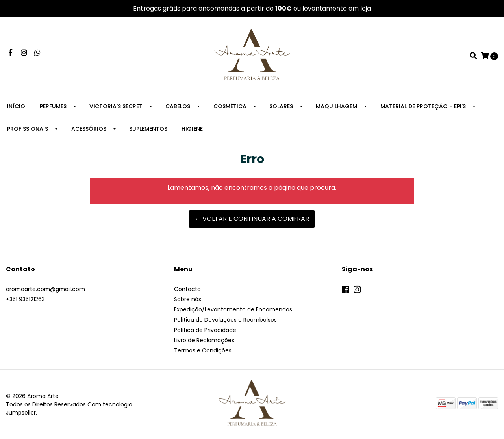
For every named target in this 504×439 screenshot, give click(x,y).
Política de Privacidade (205, 330)
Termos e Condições (203, 350)
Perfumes (53, 106)
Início (16, 106)
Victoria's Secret (116, 106)
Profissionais (28, 129)
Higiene (192, 129)
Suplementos (148, 129)
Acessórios (89, 129)
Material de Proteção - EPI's (423, 106)
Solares (281, 106)
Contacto (187, 289)
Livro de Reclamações (204, 340)
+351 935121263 (25, 299)
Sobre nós (188, 299)
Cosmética (230, 106)
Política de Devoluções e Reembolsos (225, 320)
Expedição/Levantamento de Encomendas (233, 309)
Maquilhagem (336, 106)
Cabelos (178, 106)
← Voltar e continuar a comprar (252, 219)
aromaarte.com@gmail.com (45, 289)
